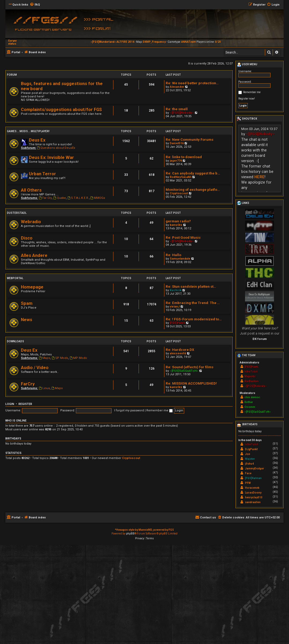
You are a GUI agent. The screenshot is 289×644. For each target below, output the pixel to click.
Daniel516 (177, 143)
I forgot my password (129, 410)
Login (10, 404)
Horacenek (252, 488)
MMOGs (98, 198)
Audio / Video (35, 368)
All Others (31, 190)
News (27, 320)
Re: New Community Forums (190, 140)
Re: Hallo (173, 255)
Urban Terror (42, 174)
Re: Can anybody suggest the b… (193, 173)
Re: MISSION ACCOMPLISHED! (191, 383)
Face (248, 473)
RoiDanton (251, 381)
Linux (44, 388)
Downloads (16, 341)
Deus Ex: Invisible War (51, 158)
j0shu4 (249, 464)
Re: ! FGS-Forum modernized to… (194, 319)
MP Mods (78, 358)
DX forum (260, 339)
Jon (248, 454)
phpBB (130, 534)
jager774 (176, 161)
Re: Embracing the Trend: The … (193, 303)
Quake (60, 198)
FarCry (28, 384)
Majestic (250, 376)
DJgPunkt (251, 449)
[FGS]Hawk (177, 323)
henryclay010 (254, 497)
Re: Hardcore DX (180, 350)
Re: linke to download (184, 157)
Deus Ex (37, 140)
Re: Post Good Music (183, 238)
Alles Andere (34, 255)
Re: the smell (177, 109)
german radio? (178, 221)
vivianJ (175, 307)
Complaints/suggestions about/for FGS (61, 110)
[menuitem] (35, 5)
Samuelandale (180, 259)
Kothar (249, 402)
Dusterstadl (17, 213)
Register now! (247, 99)
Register (25, 404)
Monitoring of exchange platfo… (193, 190)
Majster (250, 459)
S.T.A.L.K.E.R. (78, 198)
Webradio (31, 222)
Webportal (15, 278)
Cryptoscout (179, 193)
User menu (247, 65)
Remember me (160, 410)
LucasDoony (253, 493)
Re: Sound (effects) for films (190, 367)
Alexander (177, 87)
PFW (248, 483)
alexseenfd (178, 353)
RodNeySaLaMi (181, 177)
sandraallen (253, 502)
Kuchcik (176, 290)
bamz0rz (176, 225)
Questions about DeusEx (56, 148)
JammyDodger (255, 469)
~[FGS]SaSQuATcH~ (184, 371)
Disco (27, 238)
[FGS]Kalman (253, 478)
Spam (27, 303)
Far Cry (45, 198)
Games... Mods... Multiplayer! (28, 131)
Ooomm (250, 407)
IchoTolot (251, 372)
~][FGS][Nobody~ (182, 113)
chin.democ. (253, 397)
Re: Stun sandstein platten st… (191, 287)
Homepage (32, 287)
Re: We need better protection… (192, 83)
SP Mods (60, 358)
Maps (45, 358)
